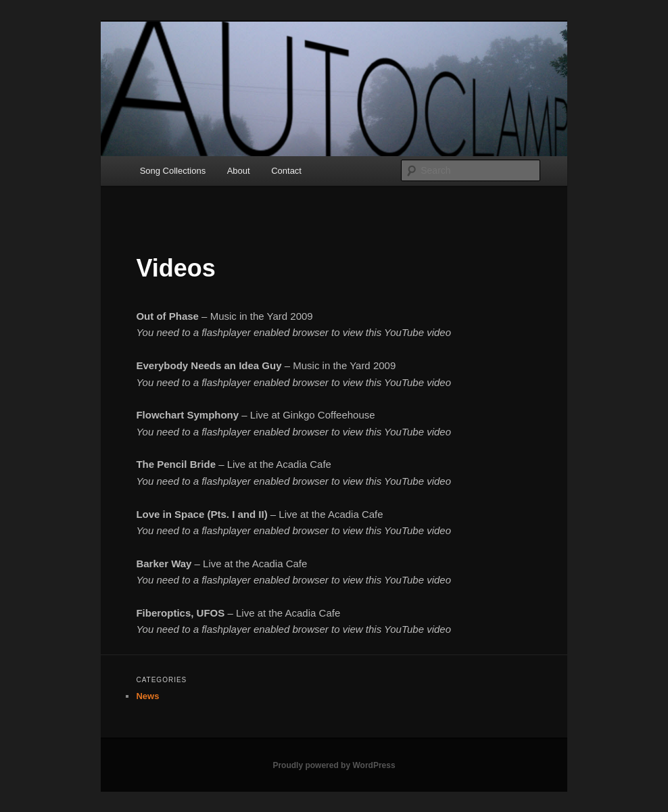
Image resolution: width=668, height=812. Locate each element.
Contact (286, 171)
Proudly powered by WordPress (334, 765)
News (147, 696)
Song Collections (173, 171)
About (239, 171)
